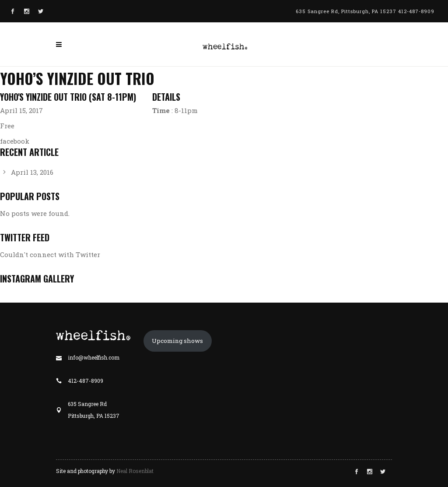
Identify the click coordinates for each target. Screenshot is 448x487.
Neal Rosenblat (135, 471)
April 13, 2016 (32, 172)
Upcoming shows (177, 341)
